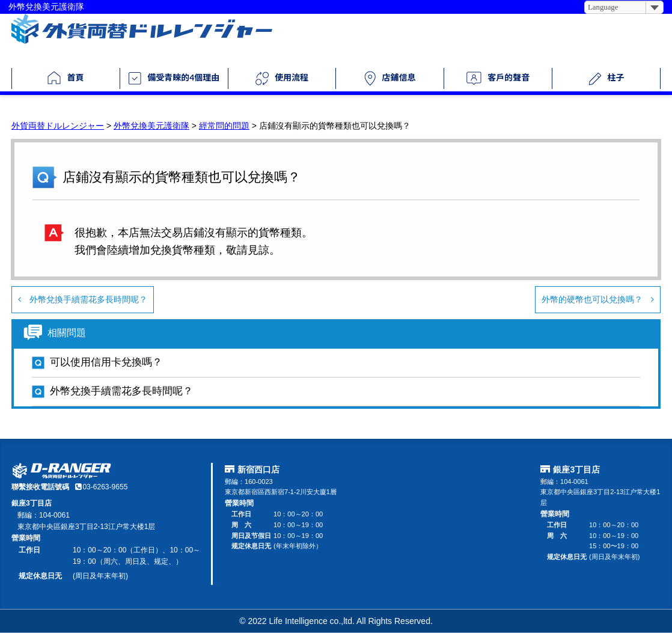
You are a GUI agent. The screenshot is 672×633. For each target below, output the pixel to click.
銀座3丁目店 (576, 469)
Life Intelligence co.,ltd (310, 621)
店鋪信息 (390, 78)
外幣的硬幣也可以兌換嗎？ (598, 299)
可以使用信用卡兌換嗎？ (106, 362)
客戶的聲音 (498, 78)
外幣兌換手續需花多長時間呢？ (83, 299)
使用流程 (282, 78)
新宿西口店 (258, 469)
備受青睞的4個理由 (174, 78)
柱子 (606, 79)
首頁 (66, 78)
